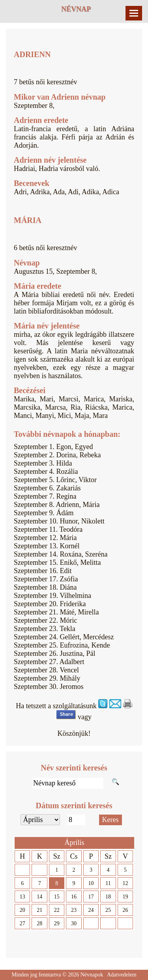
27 (22, 923)
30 (74, 923)
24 (91, 910)
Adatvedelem (122, 975)
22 (57, 910)
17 (91, 897)
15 (57, 897)
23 (74, 910)
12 (125, 883)
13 (22, 897)
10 (91, 883)
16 (74, 897)
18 (108, 897)
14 (39, 897)
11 (108, 883)
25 (108, 910)
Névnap (76, 9)
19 (125, 897)
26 (125, 910)
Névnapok (92, 975)
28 (39, 923)
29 (57, 923)
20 (22, 910)
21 (39, 910)
